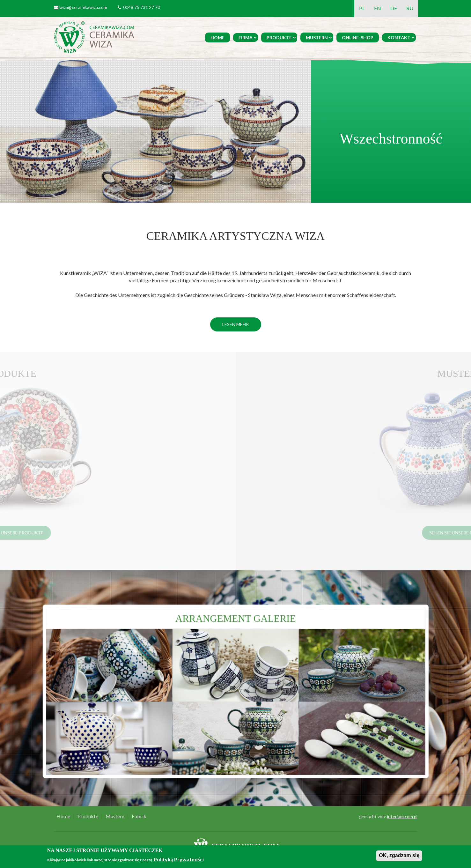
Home (217, 37)
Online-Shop (358, 37)
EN (378, 8)
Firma (246, 37)
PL (362, 8)
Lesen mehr (235, 324)
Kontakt (399, 37)
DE (394, 8)
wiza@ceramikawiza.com (83, 7)
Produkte (279, 37)
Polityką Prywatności (179, 859)
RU (410, 8)
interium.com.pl (402, 816)
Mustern (317, 37)
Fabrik (139, 816)
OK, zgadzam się (399, 855)
